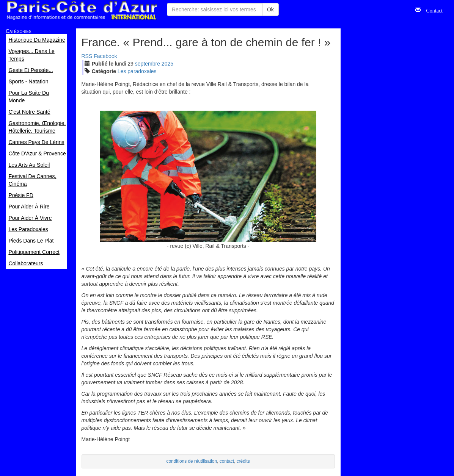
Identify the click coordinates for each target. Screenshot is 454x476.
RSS (87, 56)
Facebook (105, 56)
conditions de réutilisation (192, 461)
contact (227, 461)
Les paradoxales (137, 71)
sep (148, 64)
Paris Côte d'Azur (82, 10)
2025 (167, 64)
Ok (270, 9)
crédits (243, 461)
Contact (432, 10)
